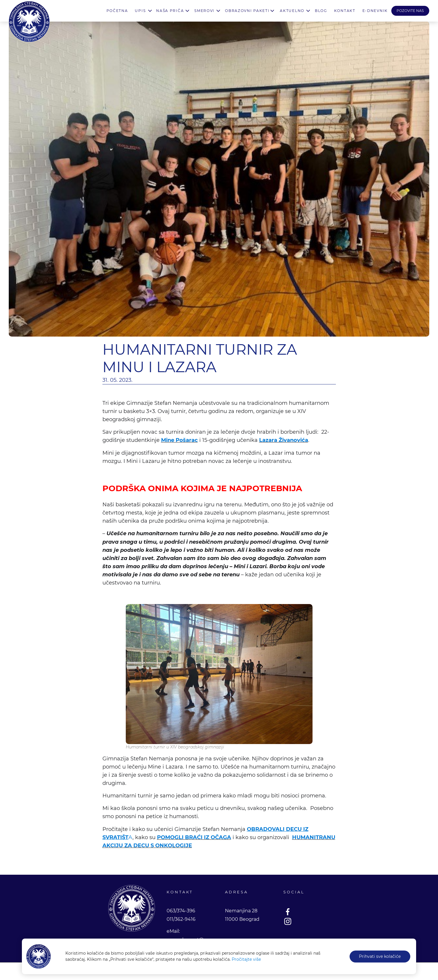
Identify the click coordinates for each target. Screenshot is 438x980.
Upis (140, 11)
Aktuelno (292, 11)
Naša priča (170, 11)
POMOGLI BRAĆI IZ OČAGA (194, 837)
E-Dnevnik (375, 11)
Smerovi (204, 11)
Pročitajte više (246, 959)
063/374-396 (181, 911)
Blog (321, 11)
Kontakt (345, 11)
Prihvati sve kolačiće (380, 956)
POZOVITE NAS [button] (410, 11)
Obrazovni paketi (247, 11)
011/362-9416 (181, 919)
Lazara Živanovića (284, 440)
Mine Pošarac (179, 440)
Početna (117, 11)
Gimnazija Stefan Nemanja (29, 22)
